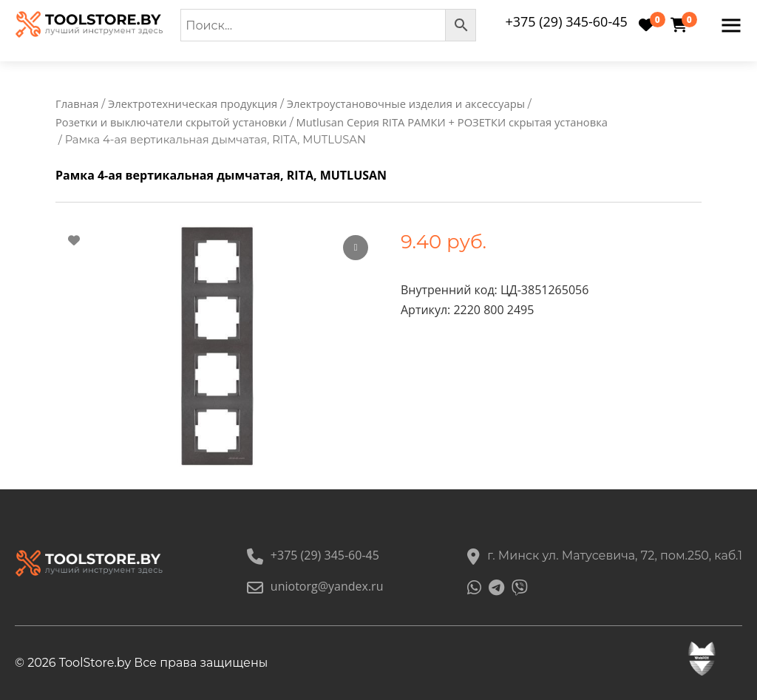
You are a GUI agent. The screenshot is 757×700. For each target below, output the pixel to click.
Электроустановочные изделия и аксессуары (406, 104)
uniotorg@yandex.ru (315, 586)
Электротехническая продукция (193, 104)
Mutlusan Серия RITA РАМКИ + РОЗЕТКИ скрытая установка (452, 122)
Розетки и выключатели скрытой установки (171, 122)
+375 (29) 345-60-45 (566, 21)
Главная (77, 104)
